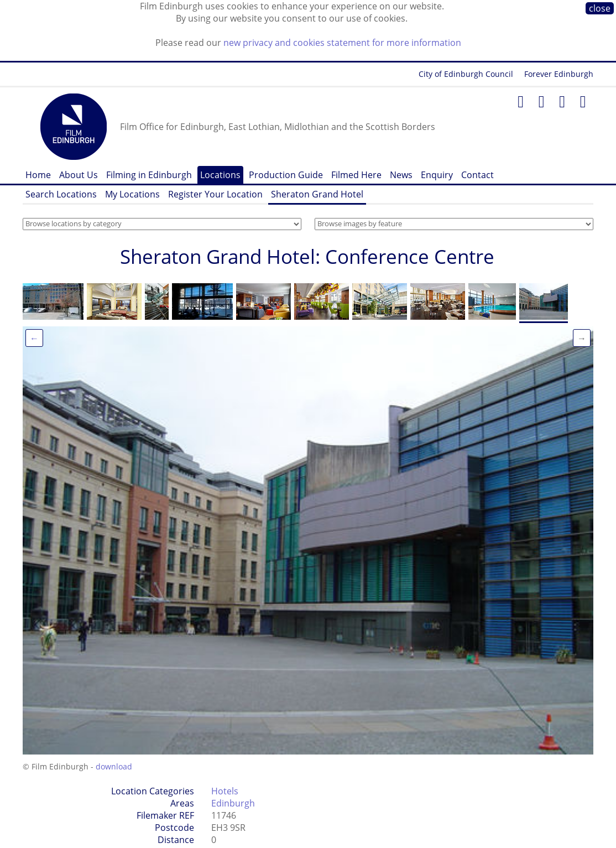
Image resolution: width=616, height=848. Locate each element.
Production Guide (286, 175)
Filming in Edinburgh (149, 175)
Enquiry (437, 175)
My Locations (132, 194)
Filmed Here (356, 175)
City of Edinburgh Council (466, 74)
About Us (79, 175)
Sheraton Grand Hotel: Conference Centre (307, 256)
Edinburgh (233, 803)
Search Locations (61, 194)
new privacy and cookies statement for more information (342, 43)
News (401, 175)
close (600, 8)
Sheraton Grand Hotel (317, 194)
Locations (220, 175)
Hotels (225, 791)
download (114, 766)
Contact (477, 175)
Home (38, 175)
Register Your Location (215, 194)
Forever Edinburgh (559, 74)
